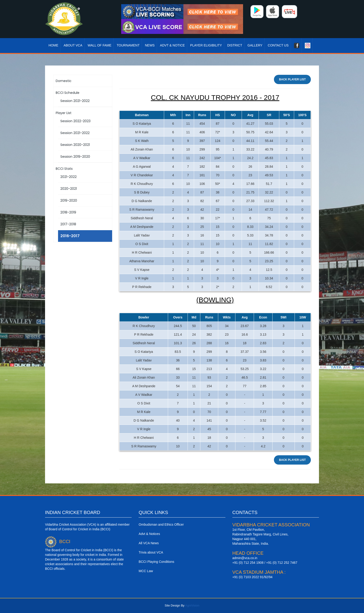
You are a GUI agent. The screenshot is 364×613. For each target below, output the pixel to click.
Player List (64, 113)
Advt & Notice (172, 45)
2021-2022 (68, 177)
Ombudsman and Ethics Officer (161, 524)
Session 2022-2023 (75, 121)
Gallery (255, 45)
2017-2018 (68, 224)
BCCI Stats (64, 169)
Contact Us (278, 45)
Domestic (64, 81)
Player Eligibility (206, 45)
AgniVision (192, 605)
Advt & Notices (149, 534)
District (235, 45)
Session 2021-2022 (75, 101)
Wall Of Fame (99, 45)
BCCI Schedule (68, 93)
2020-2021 (69, 189)
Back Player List (292, 79)
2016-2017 (70, 236)
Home (53, 45)
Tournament (128, 45)
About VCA (73, 45)
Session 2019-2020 (75, 157)
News (150, 45)
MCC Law (146, 571)
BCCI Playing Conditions (156, 562)
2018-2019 (68, 212)
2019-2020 (69, 200)
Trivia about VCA (151, 552)
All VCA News (149, 543)
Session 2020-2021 (75, 145)
